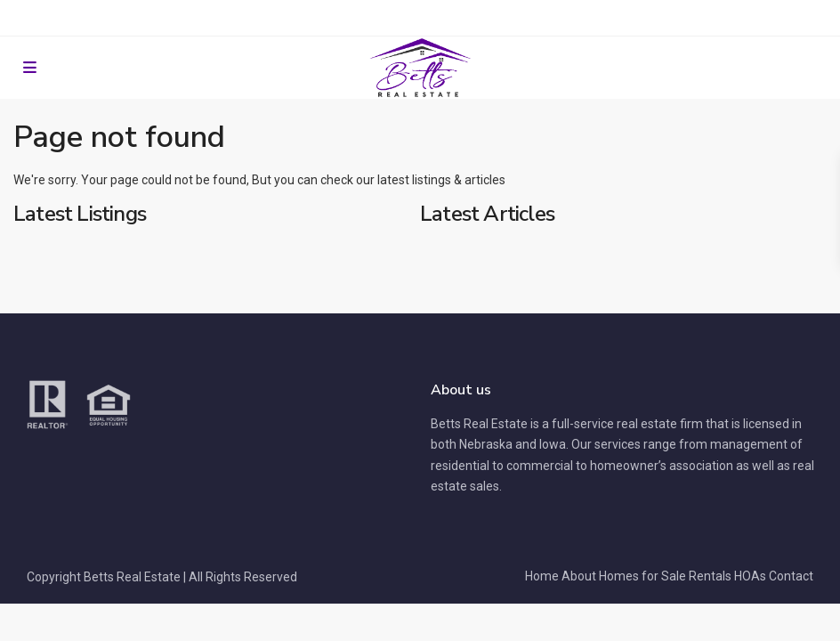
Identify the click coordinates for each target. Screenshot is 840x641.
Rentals (710, 576)
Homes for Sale (642, 576)
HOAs (750, 576)
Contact (791, 576)
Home (542, 576)
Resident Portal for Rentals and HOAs (420, 18)
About (579, 576)
